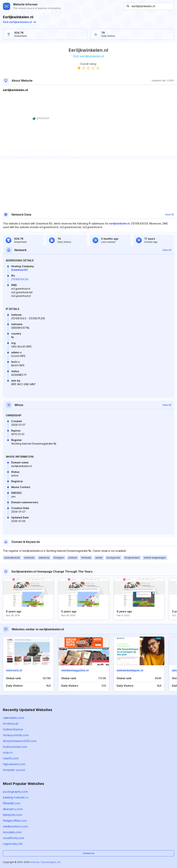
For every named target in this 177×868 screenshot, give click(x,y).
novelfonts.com (14, 838)
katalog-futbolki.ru (16, 797)
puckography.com (15, 792)
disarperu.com (13, 809)
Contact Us (88, 853)
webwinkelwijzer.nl (130, 670)
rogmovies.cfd (13, 844)
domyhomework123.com (20, 741)
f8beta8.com (12, 803)
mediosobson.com (15, 826)
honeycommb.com (16, 735)
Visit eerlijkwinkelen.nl (19, 22)
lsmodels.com (12, 832)
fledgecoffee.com (15, 821)
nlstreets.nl (14, 670)
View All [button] (169, 215)
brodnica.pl (11, 724)
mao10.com (11, 758)
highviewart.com (14, 764)
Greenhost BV (20, 270)
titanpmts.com (12, 815)
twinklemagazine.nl (75, 670)
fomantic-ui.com (14, 770)
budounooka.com (15, 747)
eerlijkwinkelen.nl (119, 223)
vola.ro (8, 753)
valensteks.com (13, 718)
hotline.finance (13, 729)
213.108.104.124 (20, 279)
